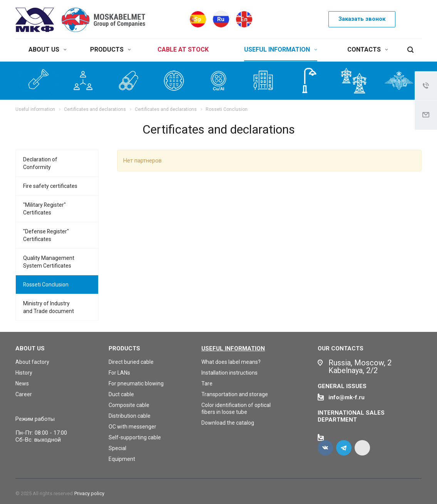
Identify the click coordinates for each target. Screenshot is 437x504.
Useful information (233, 348)
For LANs (119, 373)
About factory (32, 362)
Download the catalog (228, 423)
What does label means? (231, 362)
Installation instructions (229, 373)
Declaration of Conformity (40, 163)
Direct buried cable (131, 362)
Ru (221, 19)
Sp (198, 19)
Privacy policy (89, 493)
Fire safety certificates (50, 186)
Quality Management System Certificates (49, 262)
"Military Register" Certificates (44, 209)
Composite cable (129, 405)
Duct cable (121, 394)
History (24, 373)
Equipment (122, 459)
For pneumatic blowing (136, 383)
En (244, 19)
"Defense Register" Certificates (46, 235)
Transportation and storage (235, 394)
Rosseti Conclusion (46, 285)
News (22, 383)
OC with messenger (132, 427)
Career (24, 394)
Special (117, 448)
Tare (207, 383)
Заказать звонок (362, 19)
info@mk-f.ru (347, 397)
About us (30, 348)
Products (124, 348)
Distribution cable (130, 416)
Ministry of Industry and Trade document (49, 307)
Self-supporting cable (135, 437)
